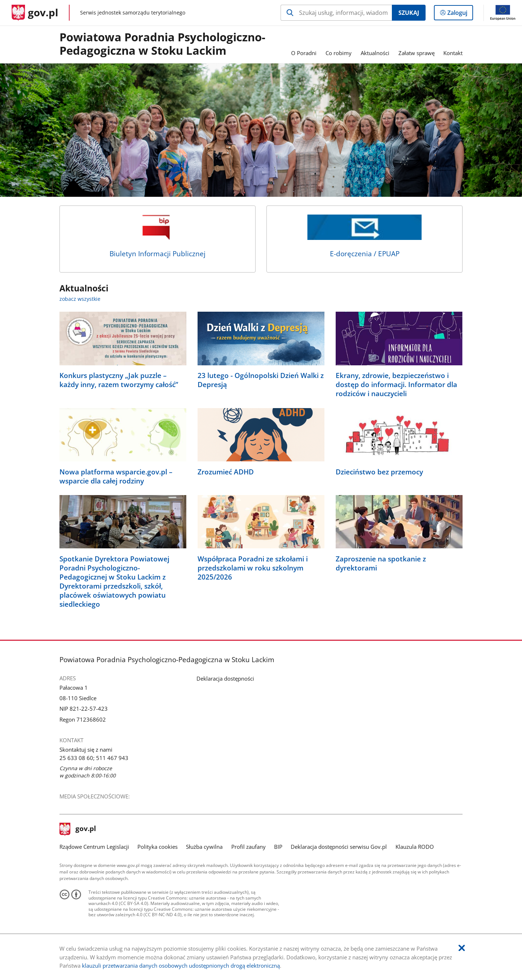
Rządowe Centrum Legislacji (94, 847)
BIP (278, 847)
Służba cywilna (204, 847)
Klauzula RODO (415, 847)
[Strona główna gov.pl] (35, 13)
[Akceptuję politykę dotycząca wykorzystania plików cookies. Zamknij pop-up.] (462, 948)
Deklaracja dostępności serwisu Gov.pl (339, 847)
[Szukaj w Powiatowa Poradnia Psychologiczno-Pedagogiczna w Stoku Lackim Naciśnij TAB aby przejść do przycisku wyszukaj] (336, 13)
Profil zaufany (248, 847)
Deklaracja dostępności (225, 678)
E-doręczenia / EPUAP (365, 236)
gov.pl (78, 829)
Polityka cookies (158, 847)
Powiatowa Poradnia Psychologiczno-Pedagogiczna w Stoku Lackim (162, 44)
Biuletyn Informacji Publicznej (157, 236)
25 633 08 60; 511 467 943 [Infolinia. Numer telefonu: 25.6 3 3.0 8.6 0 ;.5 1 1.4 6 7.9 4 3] (94, 758)
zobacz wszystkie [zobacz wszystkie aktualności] (80, 299)
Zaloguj (459, 14)
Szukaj (409, 13)
